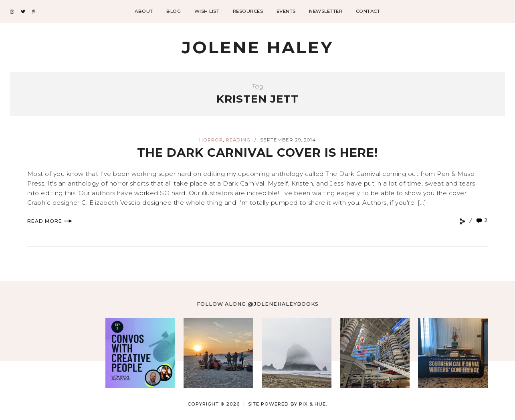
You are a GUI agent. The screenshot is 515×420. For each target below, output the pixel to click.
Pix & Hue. (313, 404)
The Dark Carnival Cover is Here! (257, 152)
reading (238, 140)
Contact (368, 11)
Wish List (207, 11)
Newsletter (326, 11)
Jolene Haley (257, 47)
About (144, 11)
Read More (50, 221)
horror (211, 140)
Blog (174, 11)
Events (286, 11)
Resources (248, 11)
